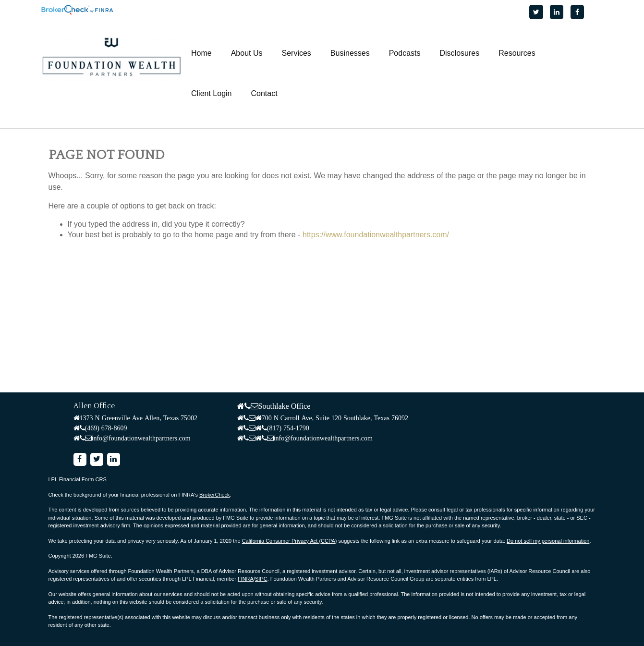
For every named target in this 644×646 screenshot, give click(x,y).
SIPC (261, 579)
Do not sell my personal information (548, 541)
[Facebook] (577, 12)
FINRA (246, 579)
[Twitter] (536, 12)
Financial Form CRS (83, 479)
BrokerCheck (215, 495)
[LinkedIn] (557, 12)
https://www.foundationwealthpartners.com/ (376, 235)
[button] (247, 53)
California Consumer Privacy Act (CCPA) (290, 541)
